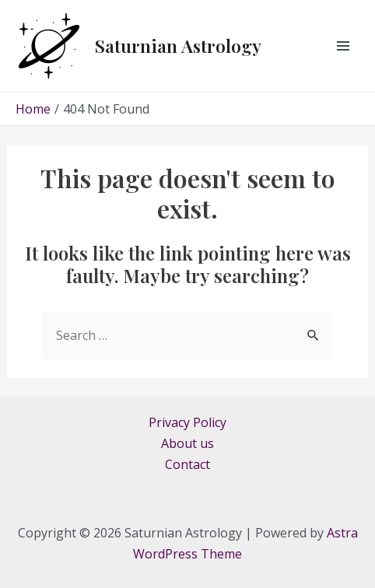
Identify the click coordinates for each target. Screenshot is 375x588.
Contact (187, 464)
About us (187, 443)
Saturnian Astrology (178, 45)
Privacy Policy (187, 422)
